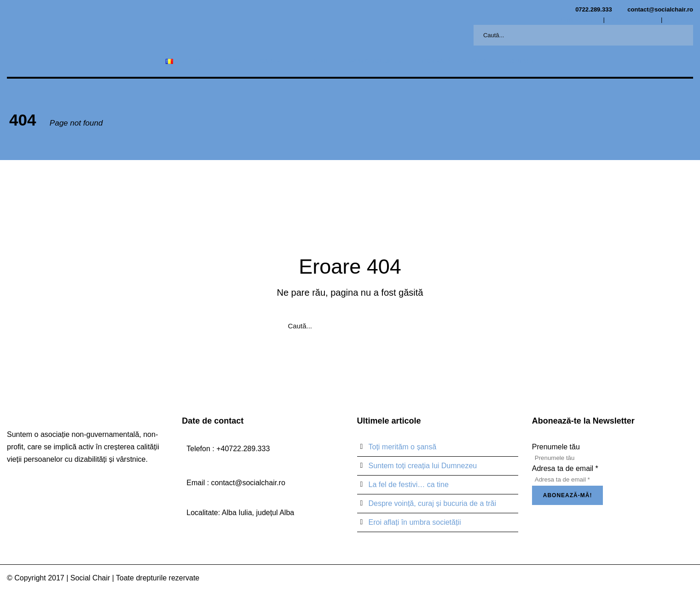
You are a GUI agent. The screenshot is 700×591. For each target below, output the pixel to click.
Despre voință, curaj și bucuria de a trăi (432, 503)
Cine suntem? (579, 20)
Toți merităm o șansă (403, 447)
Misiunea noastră (633, 20)
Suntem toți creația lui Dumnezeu (423, 466)
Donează (437, 61)
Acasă (231, 61)
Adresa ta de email (565, 468)
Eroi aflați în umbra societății (415, 522)
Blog (479, 61)
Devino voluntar (375, 61)
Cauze (270, 61)
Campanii (313, 61)
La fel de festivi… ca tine (409, 485)
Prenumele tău (556, 447)
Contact (520, 61)
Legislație (680, 20)
